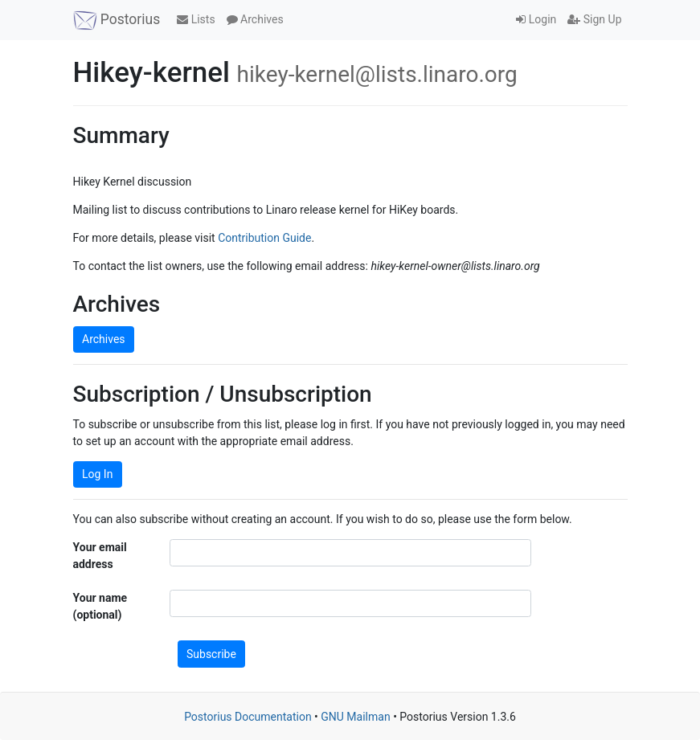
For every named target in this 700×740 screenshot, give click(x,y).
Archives (255, 19)
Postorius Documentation (248, 717)
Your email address (100, 556)
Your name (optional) (100, 606)
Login (536, 19)
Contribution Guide (264, 238)
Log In (97, 474)
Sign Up (594, 19)
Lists (196, 19)
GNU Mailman (355, 717)
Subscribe (211, 654)
